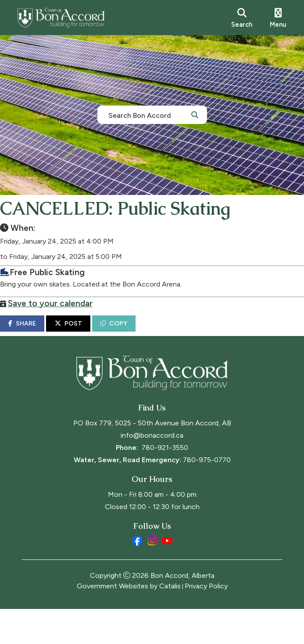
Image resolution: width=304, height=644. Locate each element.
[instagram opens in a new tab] (152, 576)
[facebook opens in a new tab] (137, 576)
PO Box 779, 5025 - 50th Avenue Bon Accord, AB (152, 458)
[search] (242, 18)
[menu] (278, 18)
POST (90, 332)
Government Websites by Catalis (129, 621)
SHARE (44, 332)
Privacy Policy (206, 621)
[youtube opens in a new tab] (167, 576)
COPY (136, 332)
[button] (195, 114)
